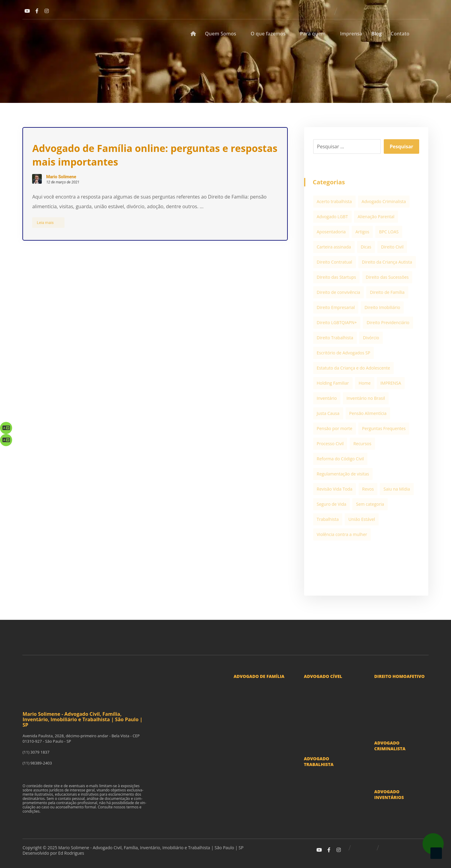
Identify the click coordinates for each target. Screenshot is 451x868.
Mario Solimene (61, 177)
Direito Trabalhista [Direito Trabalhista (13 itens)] (335, 338)
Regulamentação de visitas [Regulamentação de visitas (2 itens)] (343, 474)
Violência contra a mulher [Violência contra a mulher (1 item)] (342, 534)
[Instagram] (47, 11)
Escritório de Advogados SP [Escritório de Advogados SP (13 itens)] (344, 353)
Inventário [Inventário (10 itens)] (327, 398)
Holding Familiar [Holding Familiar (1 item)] (333, 383)
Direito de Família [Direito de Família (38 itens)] (387, 292)
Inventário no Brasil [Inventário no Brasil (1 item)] (366, 398)
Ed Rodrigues (71, 853)
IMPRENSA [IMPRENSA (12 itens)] (391, 383)
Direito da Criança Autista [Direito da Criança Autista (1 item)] (387, 262)
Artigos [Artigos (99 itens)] (362, 232)
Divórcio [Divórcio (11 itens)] (371, 338)
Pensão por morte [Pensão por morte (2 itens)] (335, 428)
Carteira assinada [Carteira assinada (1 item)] (334, 247)
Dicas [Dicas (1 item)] (366, 247)
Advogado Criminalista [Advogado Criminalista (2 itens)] (384, 201)
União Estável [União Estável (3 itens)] (362, 519)
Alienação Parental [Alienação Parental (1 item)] (376, 217)
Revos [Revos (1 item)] (368, 489)
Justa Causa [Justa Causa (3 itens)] (328, 413)
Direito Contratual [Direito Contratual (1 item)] (335, 262)
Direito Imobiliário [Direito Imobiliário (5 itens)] (382, 307)
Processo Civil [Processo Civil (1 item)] (330, 444)
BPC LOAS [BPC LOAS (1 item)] (389, 232)
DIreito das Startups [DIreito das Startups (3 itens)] (337, 277)
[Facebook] (37, 11)
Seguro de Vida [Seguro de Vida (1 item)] (332, 504)
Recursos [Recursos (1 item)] (362, 444)
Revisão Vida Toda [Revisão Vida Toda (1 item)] (335, 489)
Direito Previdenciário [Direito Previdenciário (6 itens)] (388, 322)
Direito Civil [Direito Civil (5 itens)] (392, 247)
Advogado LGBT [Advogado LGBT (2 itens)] (332, 217)
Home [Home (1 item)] (365, 383)
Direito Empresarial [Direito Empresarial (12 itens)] (336, 307)
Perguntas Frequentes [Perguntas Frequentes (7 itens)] (384, 428)
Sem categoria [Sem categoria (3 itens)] (370, 504)
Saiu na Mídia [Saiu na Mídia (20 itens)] (397, 489)
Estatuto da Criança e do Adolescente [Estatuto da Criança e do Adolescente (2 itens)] (353, 368)
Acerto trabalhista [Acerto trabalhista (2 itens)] (334, 201)
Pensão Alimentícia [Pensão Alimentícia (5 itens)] (368, 413)
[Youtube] (27, 11)
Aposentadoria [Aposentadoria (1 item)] (331, 232)
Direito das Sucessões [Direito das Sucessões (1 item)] (387, 277)
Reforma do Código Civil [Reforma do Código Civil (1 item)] (340, 459)
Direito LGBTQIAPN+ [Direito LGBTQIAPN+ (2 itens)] (337, 322)
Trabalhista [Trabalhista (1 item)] (328, 519)
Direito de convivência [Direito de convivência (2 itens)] (339, 292)
